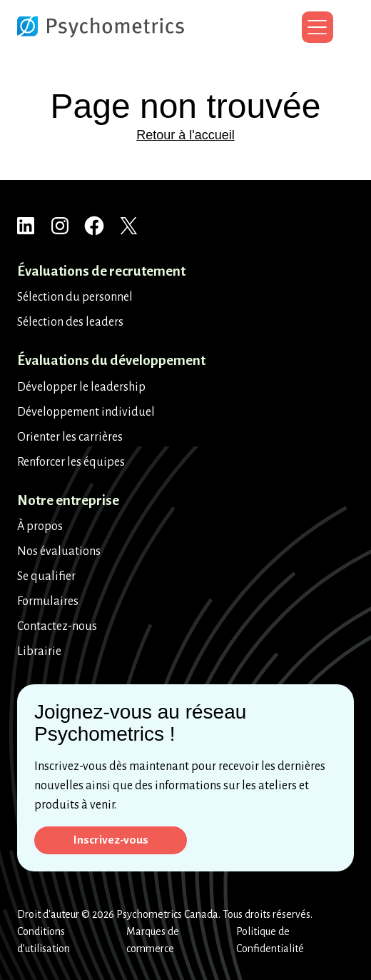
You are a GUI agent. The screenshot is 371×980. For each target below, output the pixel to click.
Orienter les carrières (70, 436)
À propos (40, 526)
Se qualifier (46, 576)
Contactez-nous (57, 626)
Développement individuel (86, 411)
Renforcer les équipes (71, 461)
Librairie (39, 651)
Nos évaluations (59, 551)
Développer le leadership (81, 386)
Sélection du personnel (75, 296)
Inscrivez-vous (112, 839)
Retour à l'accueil (185, 135)
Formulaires (48, 601)
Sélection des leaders (70, 321)
